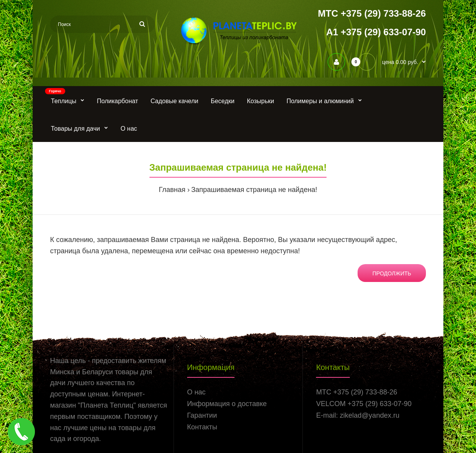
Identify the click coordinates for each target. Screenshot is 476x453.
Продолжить (392, 273)
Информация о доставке (227, 404)
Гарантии (202, 415)
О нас (196, 392)
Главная (172, 190)
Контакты (202, 427)
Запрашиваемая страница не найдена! (254, 190)
